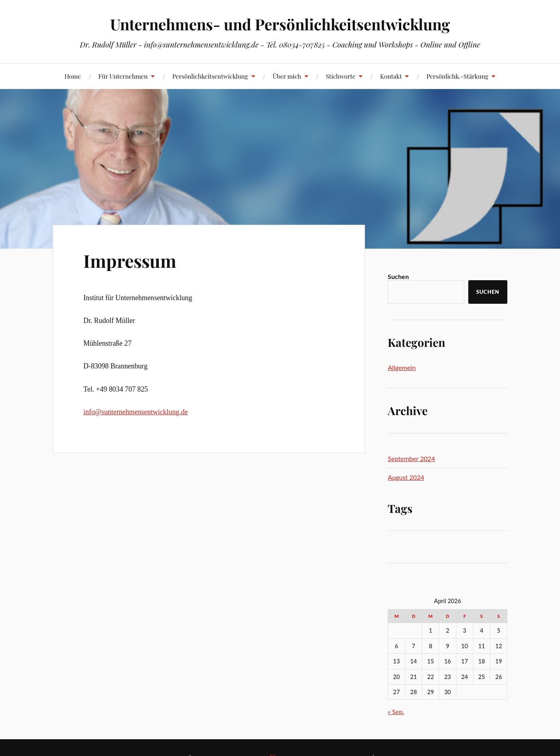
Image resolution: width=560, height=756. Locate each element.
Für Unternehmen (123, 76)
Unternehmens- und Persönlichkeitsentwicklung (280, 24)
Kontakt (391, 76)
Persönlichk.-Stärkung (457, 76)
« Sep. (396, 711)
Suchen (398, 276)
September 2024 (411, 458)
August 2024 (406, 477)
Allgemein (402, 367)
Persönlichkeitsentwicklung (210, 76)
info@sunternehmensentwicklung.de (136, 412)
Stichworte (341, 76)
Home (73, 76)
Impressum (130, 260)
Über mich (287, 76)
